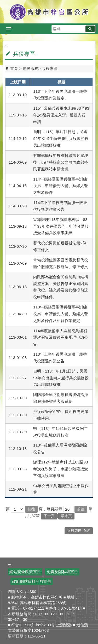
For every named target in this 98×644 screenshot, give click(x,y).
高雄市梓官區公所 (49, 12)
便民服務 (31, 68)
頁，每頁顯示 (50, 509)
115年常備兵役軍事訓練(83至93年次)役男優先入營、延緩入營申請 (61, 115)
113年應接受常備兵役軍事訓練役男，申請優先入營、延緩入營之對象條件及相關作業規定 (61, 314)
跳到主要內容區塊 (3, 3)
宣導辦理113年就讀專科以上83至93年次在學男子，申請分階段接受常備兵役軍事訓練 (61, 226)
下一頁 (49, 516)
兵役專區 (50, 68)
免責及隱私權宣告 (62, 572)
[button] (90, 29)
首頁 (14, 68)
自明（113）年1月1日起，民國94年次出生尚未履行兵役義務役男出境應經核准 (61, 378)
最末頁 (66, 516)
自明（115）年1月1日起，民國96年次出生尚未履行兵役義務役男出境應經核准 (61, 138)
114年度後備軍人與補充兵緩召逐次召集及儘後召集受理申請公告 (61, 338)
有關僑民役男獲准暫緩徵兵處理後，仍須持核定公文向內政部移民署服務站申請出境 (61, 162)
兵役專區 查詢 (79, 531)
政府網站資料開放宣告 (32, 581)
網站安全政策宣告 (25, 572)
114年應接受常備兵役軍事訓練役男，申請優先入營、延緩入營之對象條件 (61, 186)
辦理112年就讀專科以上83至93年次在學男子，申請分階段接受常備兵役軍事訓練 (61, 469)
